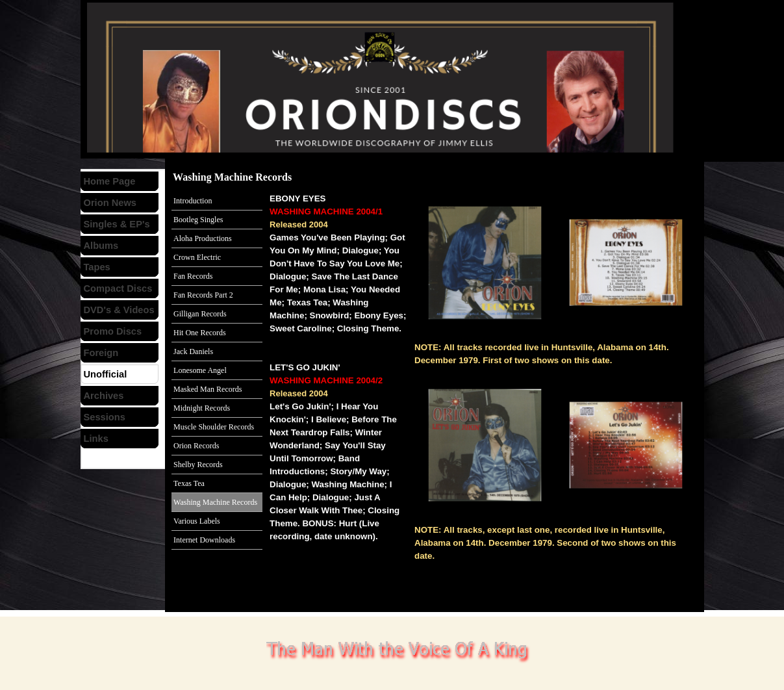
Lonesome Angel (200, 370)
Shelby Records (198, 465)
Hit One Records (200, 333)
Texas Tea (189, 483)
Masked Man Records (208, 389)
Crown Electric (197, 257)
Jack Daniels (193, 351)
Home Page (110, 181)
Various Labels (197, 521)
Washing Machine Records (215, 502)
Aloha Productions (203, 238)
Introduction (193, 201)
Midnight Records (202, 408)
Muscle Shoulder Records (214, 427)
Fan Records (193, 276)
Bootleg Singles (198, 220)
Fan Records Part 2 (203, 295)
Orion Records (196, 446)
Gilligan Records (200, 314)
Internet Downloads (204, 540)
